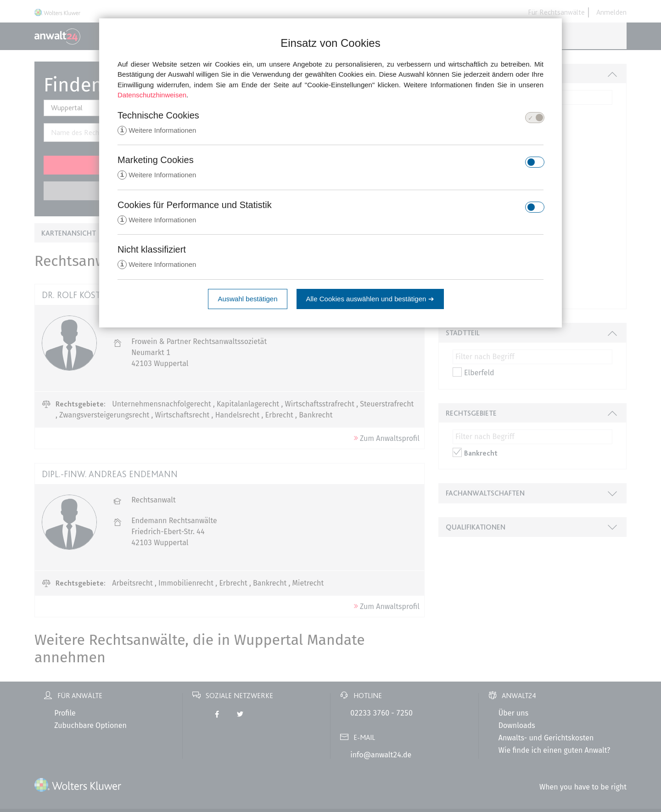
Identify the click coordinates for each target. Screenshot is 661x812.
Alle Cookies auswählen (370, 301)
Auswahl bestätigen (247, 301)
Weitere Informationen (157, 131)
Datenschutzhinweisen (152, 95)
